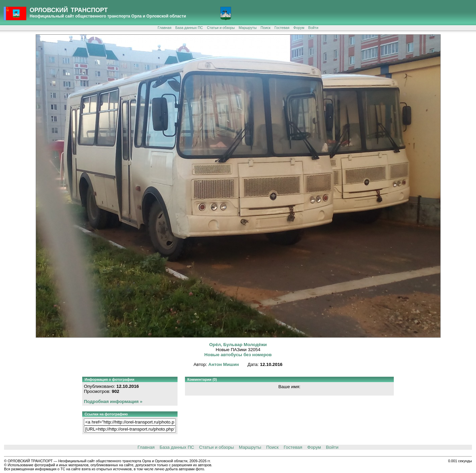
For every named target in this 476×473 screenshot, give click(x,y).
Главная (165, 28)
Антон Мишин (224, 364)
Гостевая (282, 28)
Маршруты (247, 28)
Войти (313, 28)
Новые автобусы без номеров (238, 355)
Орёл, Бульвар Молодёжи (238, 345)
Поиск (265, 28)
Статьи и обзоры (221, 28)
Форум (299, 28)
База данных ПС (189, 28)
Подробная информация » (113, 401)
